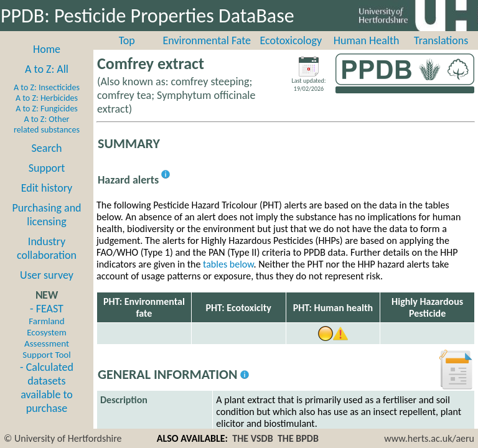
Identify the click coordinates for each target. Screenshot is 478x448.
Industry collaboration (47, 248)
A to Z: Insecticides (47, 87)
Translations (441, 40)
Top (127, 40)
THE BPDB (298, 438)
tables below (228, 264)
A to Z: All (47, 69)
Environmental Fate (207, 40)
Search (47, 148)
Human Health (367, 40)
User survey (47, 275)
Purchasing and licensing (46, 215)
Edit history (47, 188)
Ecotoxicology (291, 40)
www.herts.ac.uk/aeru (429, 438)
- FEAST (46, 331)
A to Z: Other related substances (47, 124)
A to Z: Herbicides (47, 98)
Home (47, 49)
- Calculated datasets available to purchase (47, 388)
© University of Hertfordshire (63, 438)
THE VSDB (252, 438)
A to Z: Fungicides (47, 109)
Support (47, 168)
